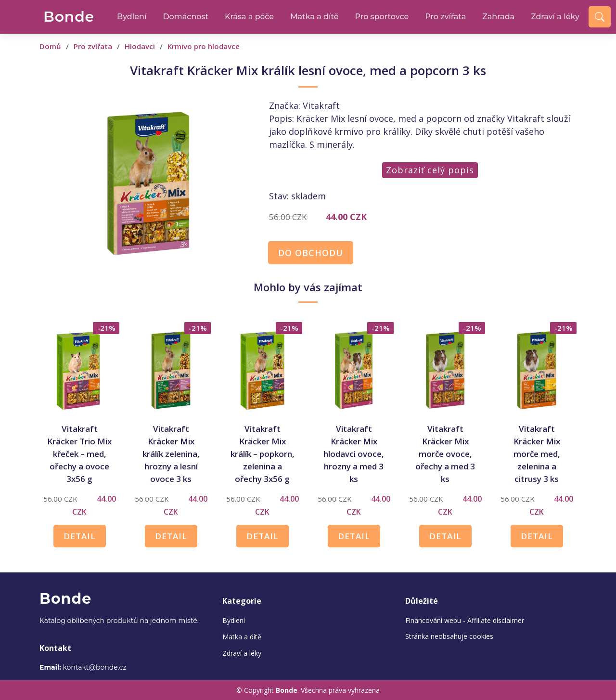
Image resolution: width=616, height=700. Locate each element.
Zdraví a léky (555, 17)
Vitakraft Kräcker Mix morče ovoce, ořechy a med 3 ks (445, 454)
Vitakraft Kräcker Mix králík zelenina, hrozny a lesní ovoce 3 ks (171, 454)
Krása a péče (249, 17)
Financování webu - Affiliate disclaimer (465, 620)
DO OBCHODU (311, 253)
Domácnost (186, 17)
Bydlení (132, 17)
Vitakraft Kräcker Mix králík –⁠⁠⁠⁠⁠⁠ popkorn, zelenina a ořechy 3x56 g (263, 454)
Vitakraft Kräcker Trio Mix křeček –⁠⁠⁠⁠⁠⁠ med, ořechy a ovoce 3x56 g (79, 454)
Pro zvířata (445, 17)
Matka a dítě (314, 17)
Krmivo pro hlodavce (204, 46)
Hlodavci (140, 46)
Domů (50, 46)
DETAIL (80, 536)
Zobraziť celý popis (430, 170)
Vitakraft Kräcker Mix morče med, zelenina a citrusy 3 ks (537, 454)
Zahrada (498, 17)
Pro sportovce (382, 17)
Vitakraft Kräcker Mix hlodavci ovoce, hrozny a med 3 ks (354, 454)
